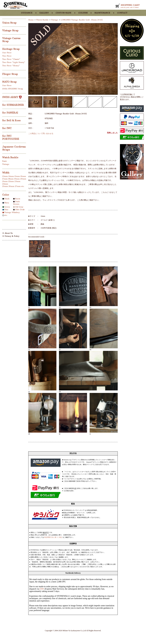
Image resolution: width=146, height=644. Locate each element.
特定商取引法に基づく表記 (53, 537)
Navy (7, 203)
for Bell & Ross (12, 120)
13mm (5, 176)
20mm (23, 179)
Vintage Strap (11, 30)
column (83, 13)
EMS (42, 589)
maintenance (102, 13)
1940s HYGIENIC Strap (13, 89)
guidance (27, 13)
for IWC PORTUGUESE (11, 137)
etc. (23, 186)
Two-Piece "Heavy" (11, 66)
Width (6, 173)
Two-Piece (7, 56)
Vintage (6, 164)
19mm (17, 179)
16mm (23, 176)
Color (6, 195)
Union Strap (10, 23)
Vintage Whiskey (12, 212)
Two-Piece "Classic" (11, 59)
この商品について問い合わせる (41, 133)
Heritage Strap (11, 49)
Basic (5, 161)
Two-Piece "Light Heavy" (14, 62)
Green (7, 207)
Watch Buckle (11, 157)
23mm (17, 181)
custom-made (63, 13)
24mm (5, 184)
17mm (5, 179)
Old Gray (19, 207)
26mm (11, 186)
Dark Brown (16, 203)
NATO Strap (10, 82)
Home (31, 20)
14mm (11, 176)
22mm (11, 181)
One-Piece (7, 53)
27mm (18, 186)
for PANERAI (11, 113)
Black (7, 199)
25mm (5, 186)
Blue (6, 210)
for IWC (7, 128)
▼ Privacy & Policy (11, 236)
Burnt (18, 199)
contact (122, 13)
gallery (44, 13)
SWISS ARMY (12, 97)
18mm (11, 179)
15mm (17, 176)
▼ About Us (7, 233)
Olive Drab (20, 210)
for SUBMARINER (13, 105)
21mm (5, 181)
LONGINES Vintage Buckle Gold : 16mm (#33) (82, 20)
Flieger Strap (10, 74)
